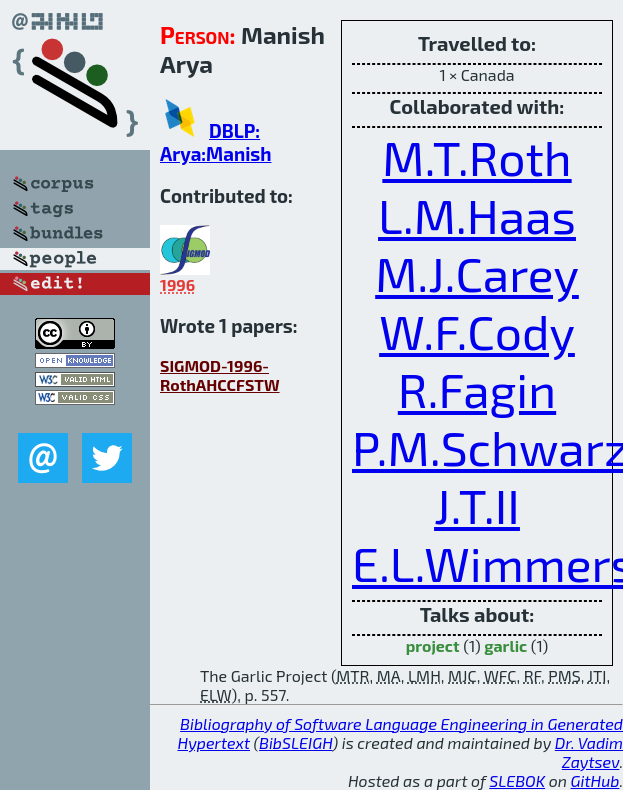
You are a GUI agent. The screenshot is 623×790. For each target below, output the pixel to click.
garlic (505, 645)
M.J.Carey (477, 273)
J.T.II (477, 505)
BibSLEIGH (295, 742)
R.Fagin (477, 389)
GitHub (595, 780)
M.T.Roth (476, 157)
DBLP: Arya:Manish (215, 142)
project (433, 645)
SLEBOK (517, 780)
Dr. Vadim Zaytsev (589, 752)
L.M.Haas (477, 215)
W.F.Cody (477, 331)
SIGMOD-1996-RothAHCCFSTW (220, 375)
